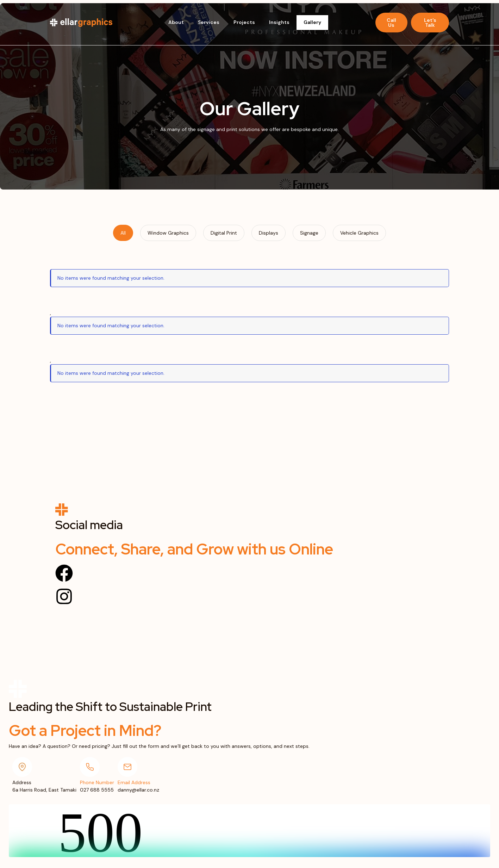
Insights (279, 22)
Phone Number (97, 782)
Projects (244, 22)
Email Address (134, 782)
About (176, 22)
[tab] (123, 233)
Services (209, 22)
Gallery (312, 22)
